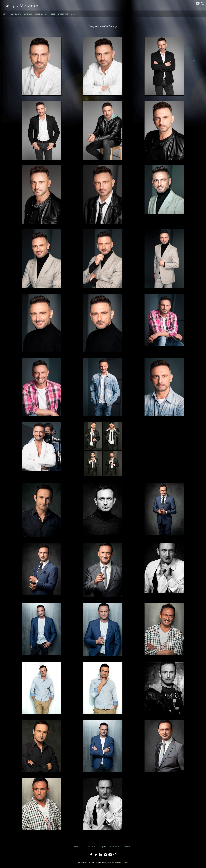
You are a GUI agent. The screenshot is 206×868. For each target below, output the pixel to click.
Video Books (41, 14)
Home (5, 14)
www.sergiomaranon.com (118, 862)
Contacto (75, 14)
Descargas (63, 14)
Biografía (28, 14)
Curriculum (16, 14)
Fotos (52, 14)
